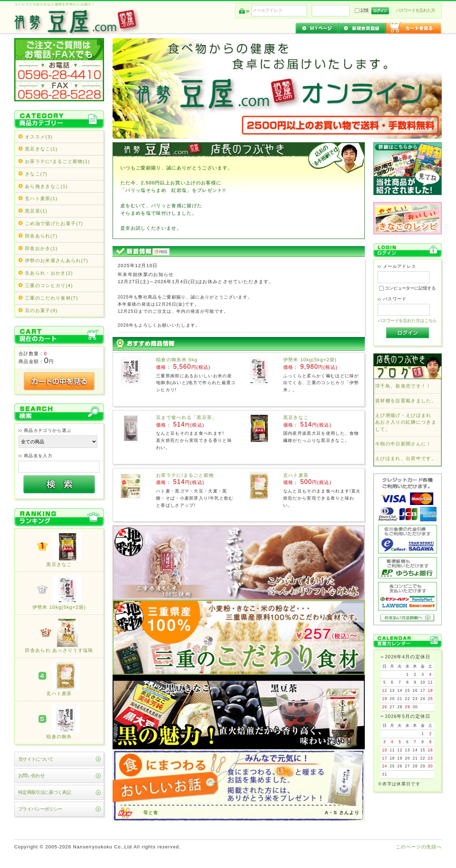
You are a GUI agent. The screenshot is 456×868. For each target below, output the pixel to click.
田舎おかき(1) (41, 248)
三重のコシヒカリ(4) (49, 285)
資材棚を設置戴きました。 (406, 401)
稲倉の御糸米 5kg (177, 360)
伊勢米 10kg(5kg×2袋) (310, 360)
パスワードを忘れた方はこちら (407, 321)
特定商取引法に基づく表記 (45, 792)
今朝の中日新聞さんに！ (403, 444)
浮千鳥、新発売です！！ (403, 386)
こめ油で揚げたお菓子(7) (54, 223)
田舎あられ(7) (41, 236)
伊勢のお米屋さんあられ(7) (57, 261)
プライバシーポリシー (40, 809)
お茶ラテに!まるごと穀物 (185, 475)
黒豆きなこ (296, 417)
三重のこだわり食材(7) (51, 298)
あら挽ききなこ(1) (46, 186)
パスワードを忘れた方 (415, 10)
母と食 (151, 813)
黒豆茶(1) (36, 211)
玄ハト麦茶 (296, 475)
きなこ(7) (36, 174)
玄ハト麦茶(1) (41, 198)
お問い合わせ (31, 775)
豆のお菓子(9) (41, 310)
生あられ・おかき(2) (49, 273)
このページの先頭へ (419, 847)
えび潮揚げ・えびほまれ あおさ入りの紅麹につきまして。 (406, 422)
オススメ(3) (39, 137)
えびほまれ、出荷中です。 (406, 458)
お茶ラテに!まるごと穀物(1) (58, 161)
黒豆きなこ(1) (41, 149)
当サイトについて (36, 759)
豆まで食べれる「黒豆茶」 (187, 417)
